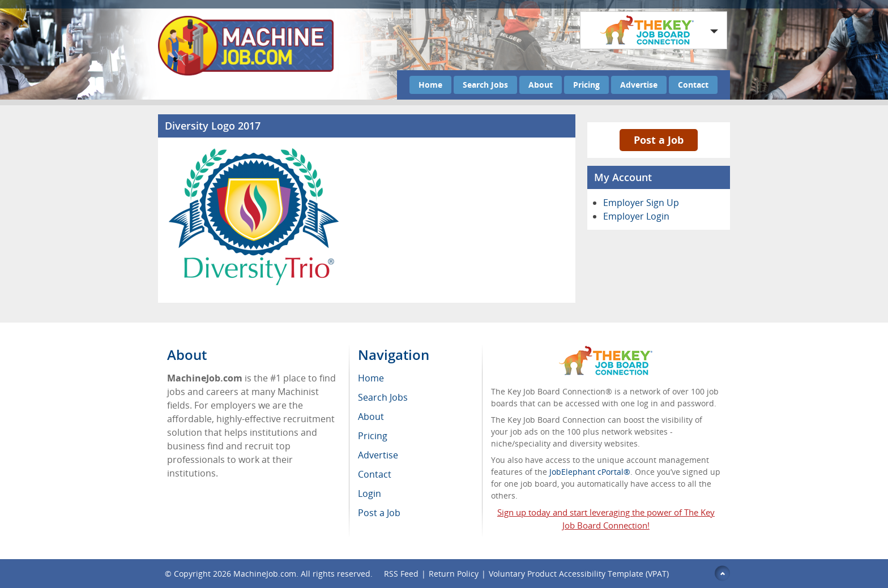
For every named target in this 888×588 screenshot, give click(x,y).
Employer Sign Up (641, 203)
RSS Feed (401, 574)
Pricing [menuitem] (373, 436)
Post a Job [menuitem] (379, 513)
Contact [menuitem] (375, 474)
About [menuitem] (371, 417)
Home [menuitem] (371, 378)
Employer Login (636, 216)
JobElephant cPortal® (590, 472)
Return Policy (454, 574)
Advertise (639, 85)
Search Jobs (485, 85)
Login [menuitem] (370, 493)
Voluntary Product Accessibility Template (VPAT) (579, 574)
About (541, 85)
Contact (693, 85)
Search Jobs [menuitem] (383, 397)
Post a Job (659, 140)
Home (430, 85)
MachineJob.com (265, 574)
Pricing (586, 85)
